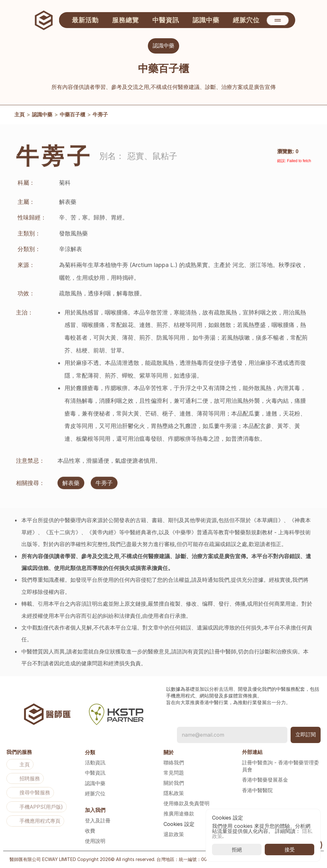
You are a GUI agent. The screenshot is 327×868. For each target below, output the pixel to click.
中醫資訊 (95, 773)
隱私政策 (174, 793)
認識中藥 (42, 115)
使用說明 (95, 841)
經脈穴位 (95, 793)
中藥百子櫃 (72, 115)
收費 (90, 831)
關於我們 (174, 783)
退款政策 (174, 834)
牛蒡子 (100, 115)
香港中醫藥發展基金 (265, 780)
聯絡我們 (174, 762)
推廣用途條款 (179, 813)
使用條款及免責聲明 (186, 803)
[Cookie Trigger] (179, 824)
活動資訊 (95, 762)
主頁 (19, 115)
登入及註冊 (98, 821)
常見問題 (174, 773)
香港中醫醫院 (257, 790)
